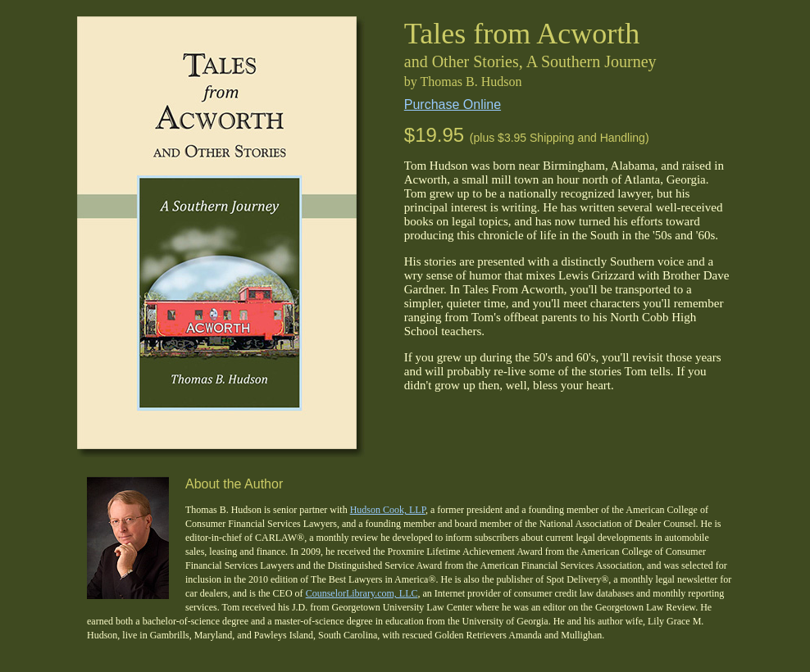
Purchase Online (453, 104)
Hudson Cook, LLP (388, 510)
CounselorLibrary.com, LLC (362, 593)
